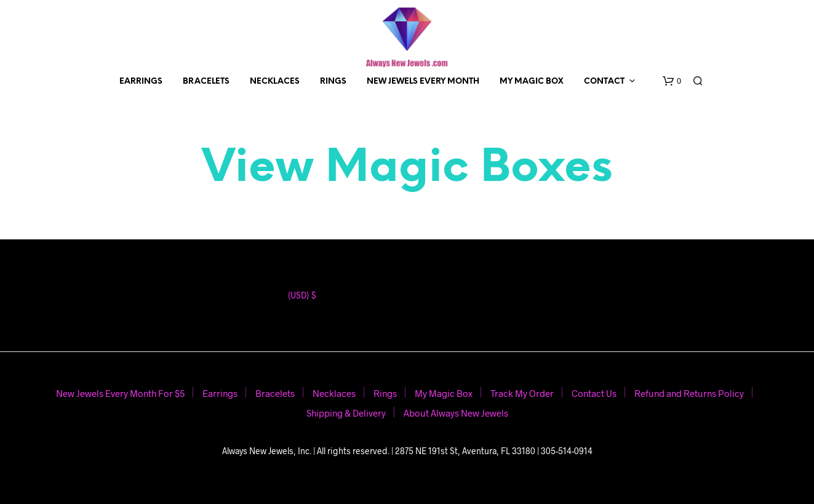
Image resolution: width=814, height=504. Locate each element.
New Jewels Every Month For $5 (120, 393)
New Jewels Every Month (423, 82)
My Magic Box (532, 82)
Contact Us (594, 393)
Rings (333, 82)
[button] (672, 81)
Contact (604, 82)
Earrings (141, 82)
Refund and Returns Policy (689, 393)
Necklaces (275, 82)
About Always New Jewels (456, 413)
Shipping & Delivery (346, 413)
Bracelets (206, 82)
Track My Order (522, 393)
